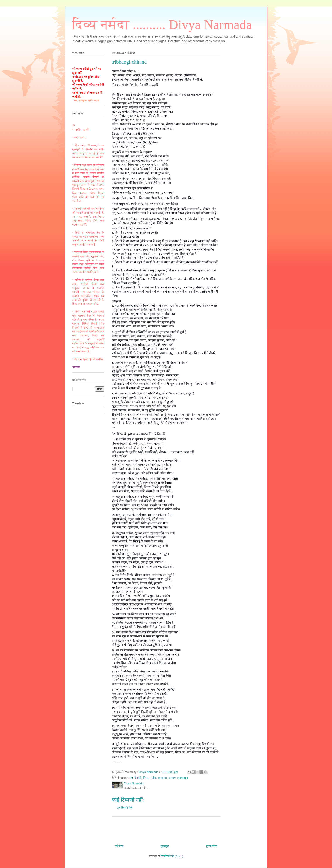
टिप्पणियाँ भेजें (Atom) (172, 856)
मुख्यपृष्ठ (165, 846)
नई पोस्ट (119, 846)
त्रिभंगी (138, 778)
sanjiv (172, 778)
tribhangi (182, 778)
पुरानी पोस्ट (212, 846)
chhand (162, 778)
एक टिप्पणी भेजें (125, 808)
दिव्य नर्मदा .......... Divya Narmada (162, 25)
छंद (131, 778)
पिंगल (146, 778)
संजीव (153, 778)
